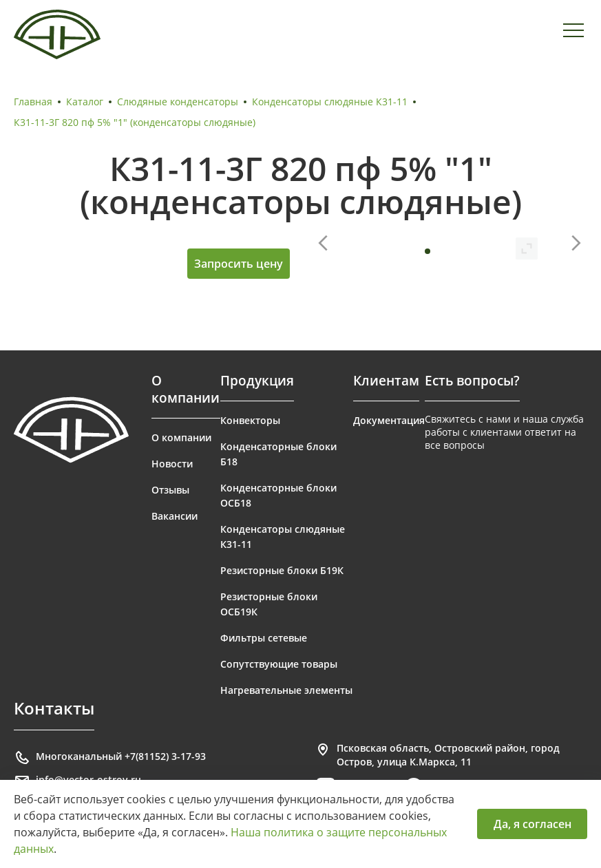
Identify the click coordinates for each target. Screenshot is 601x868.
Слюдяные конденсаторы (178, 102)
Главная (33, 102)
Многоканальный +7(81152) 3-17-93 (110, 758)
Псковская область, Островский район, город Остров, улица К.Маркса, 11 (437, 755)
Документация (389, 420)
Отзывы (170, 490)
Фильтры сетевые (264, 638)
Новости (172, 464)
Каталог (85, 102)
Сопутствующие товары (279, 664)
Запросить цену (239, 264)
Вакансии (175, 516)
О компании (181, 437)
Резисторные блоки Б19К (282, 570)
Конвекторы (250, 420)
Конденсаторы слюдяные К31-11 (330, 102)
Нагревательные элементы (286, 690)
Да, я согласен (533, 824)
